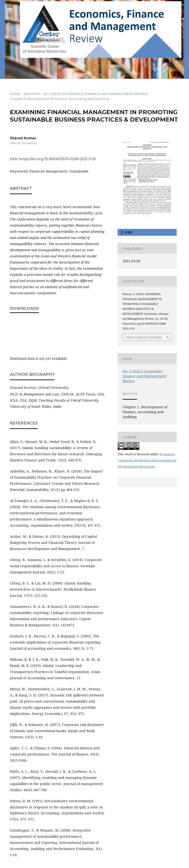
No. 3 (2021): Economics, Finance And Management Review (95, 94)
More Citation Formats (144, 337)
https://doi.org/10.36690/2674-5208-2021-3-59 (57, 159)
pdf (128, 232)
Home (15, 94)
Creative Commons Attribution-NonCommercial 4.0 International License (147, 460)
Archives (32, 94)
